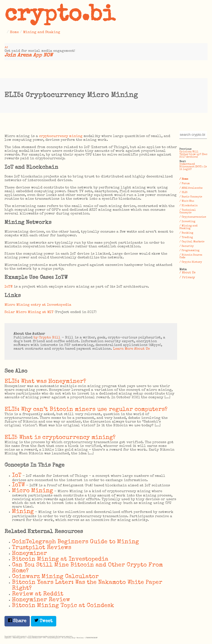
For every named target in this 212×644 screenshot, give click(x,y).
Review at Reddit (38, 594)
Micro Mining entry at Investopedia (38, 305)
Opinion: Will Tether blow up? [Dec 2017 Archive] (193, 154)
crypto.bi (60, 16)
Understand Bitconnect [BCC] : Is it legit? (193, 167)
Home (14, 32)
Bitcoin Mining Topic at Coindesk (63, 606)
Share (17, 621)
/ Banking (186, 233)
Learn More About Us (131, 349)
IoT (17, 476)
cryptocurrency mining (61, 136)
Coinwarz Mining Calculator (55, 577)
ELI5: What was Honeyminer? (45, 382)
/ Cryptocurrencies (193, 217)
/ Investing (187, 222)
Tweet (44, 621)
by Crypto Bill (47, 338)
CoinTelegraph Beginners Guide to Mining (75, 542)
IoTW (9, 287)
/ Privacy (187, 278)
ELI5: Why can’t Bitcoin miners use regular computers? (86, 410)
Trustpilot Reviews (42, 548)
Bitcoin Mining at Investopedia (60, 559)
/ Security (187, 246)
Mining (23, 512)
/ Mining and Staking (188, 227)
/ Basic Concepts (191, 197)
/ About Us (187, 273)
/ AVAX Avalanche (191, 188)
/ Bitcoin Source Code (191, 256)
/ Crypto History (191, 262)
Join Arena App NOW (29, 55)
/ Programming (189, 251)
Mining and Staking (42, 32)
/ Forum (185, 184)
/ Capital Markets (192, 242)
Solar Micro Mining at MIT (29, 312)
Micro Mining (33, 491)
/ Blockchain (188, 206)
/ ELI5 (183, 192)
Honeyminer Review (41, 600)
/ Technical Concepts (188, 211)
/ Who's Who (187, 201)
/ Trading (186, 237)
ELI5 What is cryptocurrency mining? (60, 438)
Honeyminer (30, 554)
